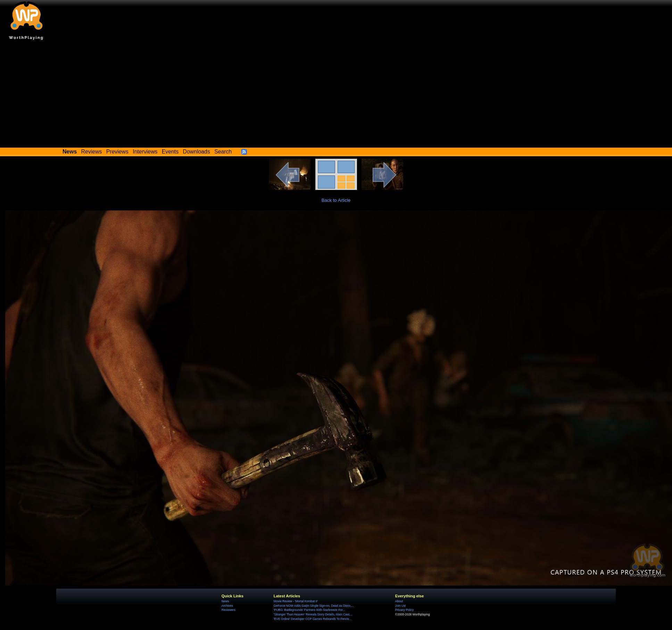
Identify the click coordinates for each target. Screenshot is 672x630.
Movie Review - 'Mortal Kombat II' (296, 601)
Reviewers (229, 610)
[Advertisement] (336, 96)
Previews (117, 152)
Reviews (92, 152)
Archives (227, 606)
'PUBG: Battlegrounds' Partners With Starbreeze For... (309, 610)
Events (170, 152)
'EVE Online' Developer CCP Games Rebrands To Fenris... (313, 619)
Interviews (145, 152)
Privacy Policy (404, 610)
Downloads (197, 152)
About (399, 601)
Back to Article (336, 200)
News (225, 601)
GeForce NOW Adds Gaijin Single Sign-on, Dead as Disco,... (314, 606)
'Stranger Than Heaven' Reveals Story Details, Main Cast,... (313, 614)
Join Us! (401, 606)
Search (223, 152)
